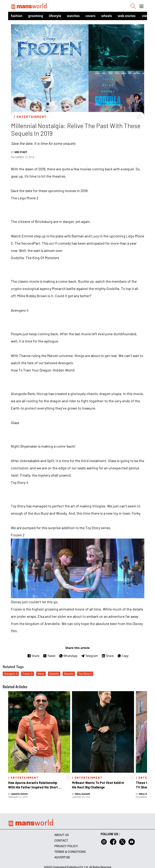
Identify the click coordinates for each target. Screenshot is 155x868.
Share (33, 656)
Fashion (17, 16)
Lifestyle (55, 16)
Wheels (107, 16)
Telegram (90, 656)
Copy (123, 656)
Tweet (49, 656)
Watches (73, 16)
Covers (91, 16)
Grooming (36, 16)
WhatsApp (68, 656)
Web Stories (127, 16)
